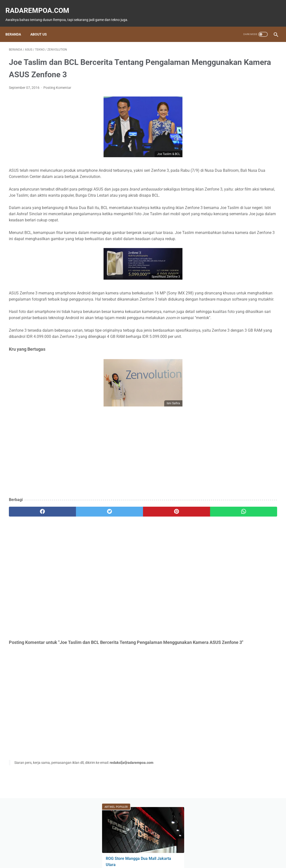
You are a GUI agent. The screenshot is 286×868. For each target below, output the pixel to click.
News (218, 208)
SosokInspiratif (224, 246)
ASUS (217, 217)
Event (266, 208)
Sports (242, 227)
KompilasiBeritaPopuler (230, 255)
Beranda (17, 26)
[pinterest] (121, 557)
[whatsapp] (166, 557)
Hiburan (241, 217)
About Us (42, 26)
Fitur (242, 199)
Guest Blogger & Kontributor (139, 850)
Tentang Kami (176, 850)
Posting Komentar (57, 95)
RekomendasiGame (226, 264)
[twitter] (76, 557)
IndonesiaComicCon (228, 236)
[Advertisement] (99, 502)
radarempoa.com (41, 5)
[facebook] (31, 557)
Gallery (262, 236)
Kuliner (218, 227)
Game (218, 199)
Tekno (242, 208)
